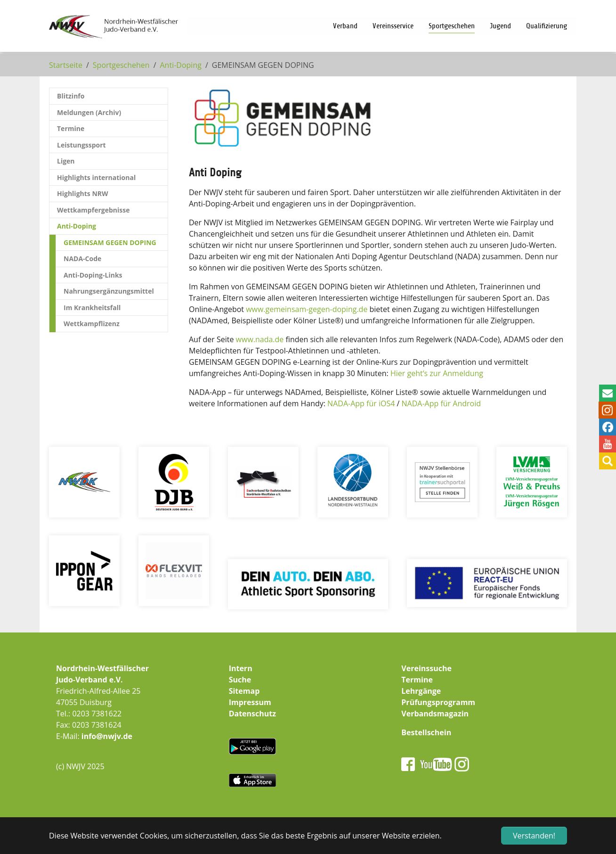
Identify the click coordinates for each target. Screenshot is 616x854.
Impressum (250, 702)
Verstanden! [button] (534, 836)
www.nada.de (260, 339)
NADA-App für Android (441, 403)
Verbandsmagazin (435, 714)
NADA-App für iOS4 (361, 403)
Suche (240, 680)
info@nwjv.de (107, 736)
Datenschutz (252, 714)
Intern (241, 668)
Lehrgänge (421, 691)
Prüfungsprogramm (438, 702)
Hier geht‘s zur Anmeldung (437, 373)
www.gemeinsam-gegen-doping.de (307, 309)
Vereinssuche (426, 668)
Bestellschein (426, 732)
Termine (417, 680)
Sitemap (244, 691)
